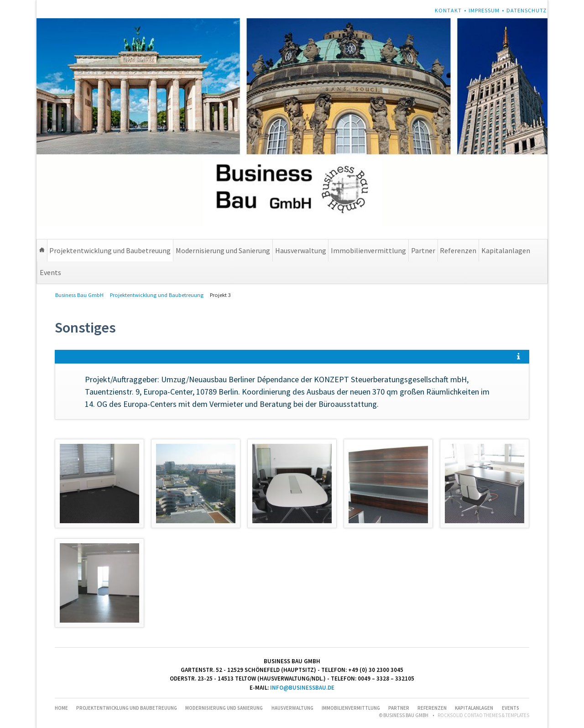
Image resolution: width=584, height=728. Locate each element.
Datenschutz (527, 10)
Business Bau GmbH (79, 295)
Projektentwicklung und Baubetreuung (110, 250)
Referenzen (458, 250)
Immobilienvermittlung (368, 250)
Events (50, 272)
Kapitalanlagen (506, 250)
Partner (423, 250)
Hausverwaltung (301, 250)
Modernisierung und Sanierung (223, 250)
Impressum (484, 10)
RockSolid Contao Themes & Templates (483, 715)
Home (42, 250)
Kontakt (448, 10)
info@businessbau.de (302, 688)
